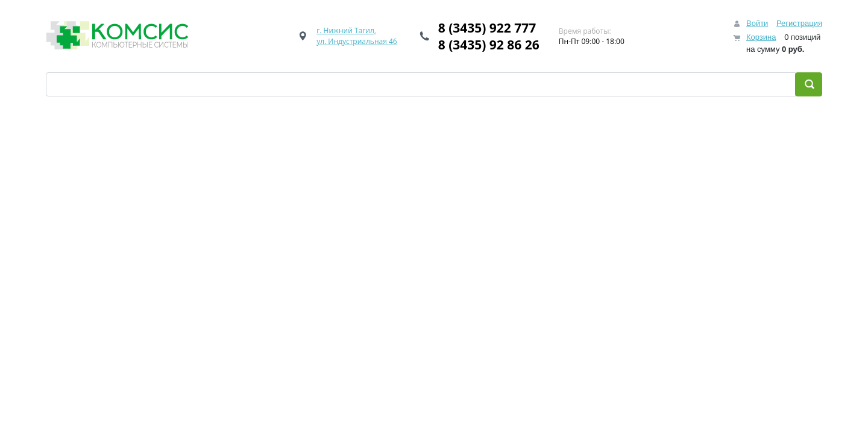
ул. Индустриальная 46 (357, 41)
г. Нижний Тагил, (346, 30)
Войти (757, 23)
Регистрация (799, 23)
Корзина (761, 37)
